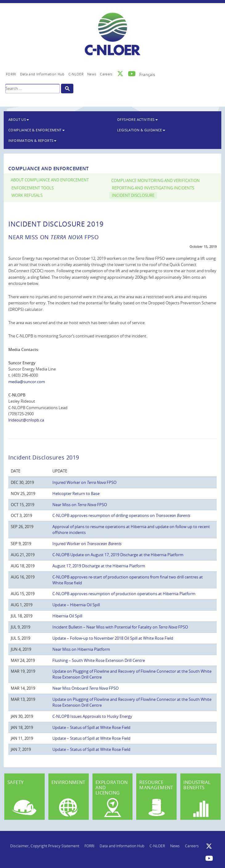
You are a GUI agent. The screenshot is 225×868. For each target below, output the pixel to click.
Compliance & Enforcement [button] (37, 130)
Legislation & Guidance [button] (141, 130)
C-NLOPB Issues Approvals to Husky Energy (92, 716)
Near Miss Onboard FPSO (86, 688)
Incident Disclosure (133, 195)
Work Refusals (27, 195)
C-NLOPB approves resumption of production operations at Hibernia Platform (124, 594)
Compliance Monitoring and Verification (155, 181)
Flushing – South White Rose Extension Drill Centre (99, 660)
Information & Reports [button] (32, 140)
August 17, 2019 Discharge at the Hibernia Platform (99, 566)
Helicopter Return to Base (76, 493)
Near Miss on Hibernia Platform (81, 649)
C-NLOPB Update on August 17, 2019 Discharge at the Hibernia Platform (118, 555)
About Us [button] (19, 119)
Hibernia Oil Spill (67, 616)
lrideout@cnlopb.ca (26, 420)
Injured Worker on (87, 544)
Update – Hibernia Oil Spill (76, 605)
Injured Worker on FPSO (84, 482)
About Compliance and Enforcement (50, 180)
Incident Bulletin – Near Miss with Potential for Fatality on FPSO (120, 627)
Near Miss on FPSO (80, 505)
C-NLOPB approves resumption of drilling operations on (121, 515)
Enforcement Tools (33, 188)
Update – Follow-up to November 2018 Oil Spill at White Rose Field (113, 638)
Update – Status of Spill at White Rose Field (91, 727)
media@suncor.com (27, 382)
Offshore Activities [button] (137, 119)
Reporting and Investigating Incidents (153, 188)
